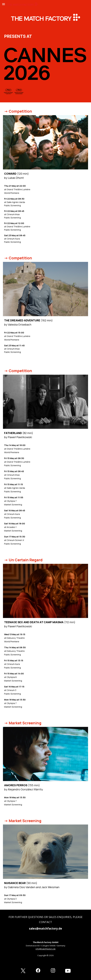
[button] (4, 4)
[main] (45, 36)
